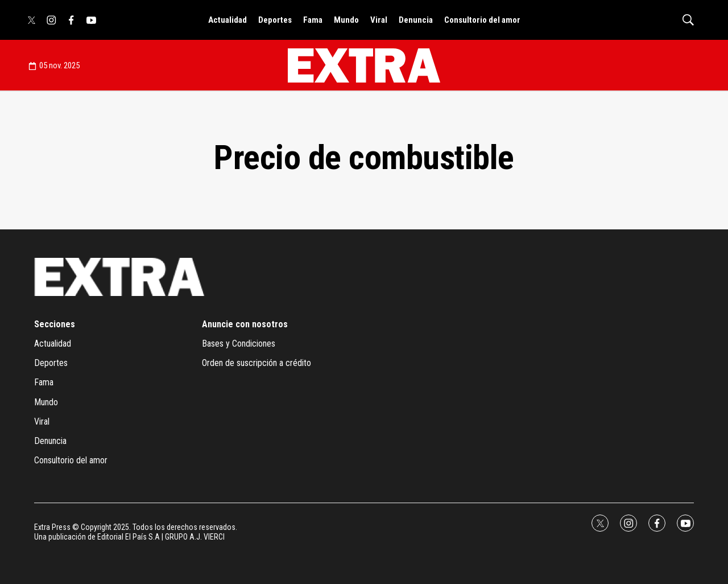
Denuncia (416, 20)
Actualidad (227, 20)
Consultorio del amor (482, 20)
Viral (379, 20)
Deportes (275, 20)
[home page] (364, 65)
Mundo (346, 20)
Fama (313, 20)
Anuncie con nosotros (245, 324)
